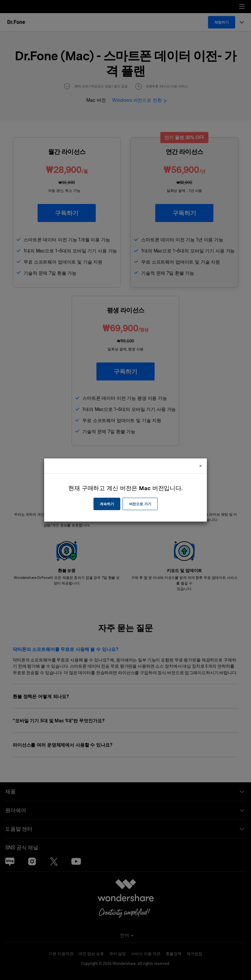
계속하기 (107, 504)
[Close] (201, 466)
